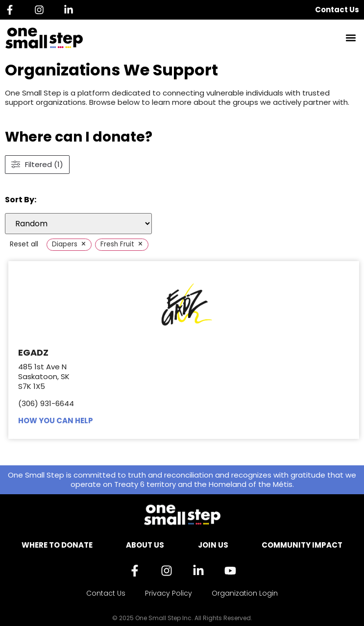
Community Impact (302, 545)
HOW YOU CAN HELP (56, 421)
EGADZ (33, 352)
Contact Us (337, 10)
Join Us (213, 545)
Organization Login (245, 593)
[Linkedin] (71, 10)
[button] (351, 38)
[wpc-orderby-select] (78, 224)
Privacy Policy (169, 593)
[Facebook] (12, 10)
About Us (145, 545)
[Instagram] (42, 10)
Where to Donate (57, 545)
